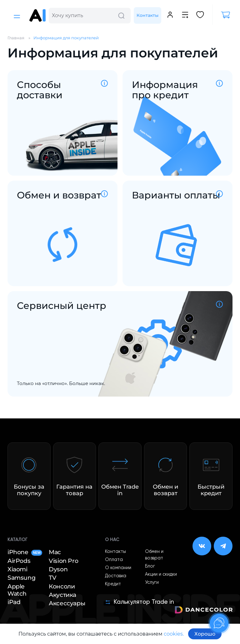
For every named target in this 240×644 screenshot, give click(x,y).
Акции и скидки (161, 574)
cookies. (174, 634)
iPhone (25, 552)
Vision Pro (63, 561)
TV (52, 578)
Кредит (113, 584)
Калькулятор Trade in (140, 602)
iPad (14, 602)
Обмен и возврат (154, 555)
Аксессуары (67, 603)
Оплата (114, 560)
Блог (150, 566)
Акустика (62, 595)
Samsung (21, 578)
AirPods (19, 561)
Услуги (152, 583)
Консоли (62, 586)
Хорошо (205, 634)
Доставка (116, 576)
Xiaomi (17, 569)
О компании (118, 568)
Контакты (147, 15)
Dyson (58, 569)
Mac (55, 552)
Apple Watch (17, 590)
